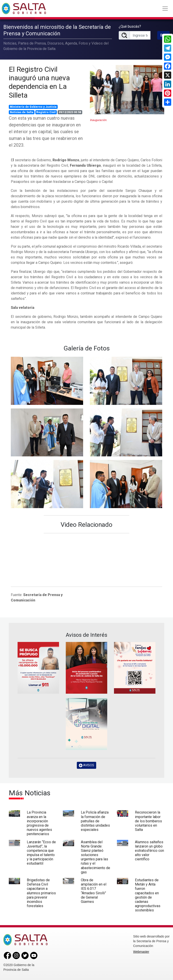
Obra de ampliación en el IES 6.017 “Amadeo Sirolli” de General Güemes (94, 891)
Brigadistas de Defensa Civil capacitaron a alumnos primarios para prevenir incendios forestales (41, 893)
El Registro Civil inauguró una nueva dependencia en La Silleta (39, 82)
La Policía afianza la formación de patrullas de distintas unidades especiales (95, 821)
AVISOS (86, 765)
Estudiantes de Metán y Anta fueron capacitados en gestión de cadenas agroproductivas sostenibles (148, 895)
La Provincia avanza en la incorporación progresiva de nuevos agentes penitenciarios (39, 823)
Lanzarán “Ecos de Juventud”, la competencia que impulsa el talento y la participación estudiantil (41, 853)
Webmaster (141, 952)
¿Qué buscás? (130, 26)
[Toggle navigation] (165, 9)
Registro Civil (46, 112)
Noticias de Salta (22, 112)
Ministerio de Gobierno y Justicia (33, 107)
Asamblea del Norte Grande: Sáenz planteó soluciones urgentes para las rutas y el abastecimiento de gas (96, 857)
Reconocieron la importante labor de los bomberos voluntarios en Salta (148, 821)
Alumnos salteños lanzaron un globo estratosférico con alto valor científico (149, 851)
